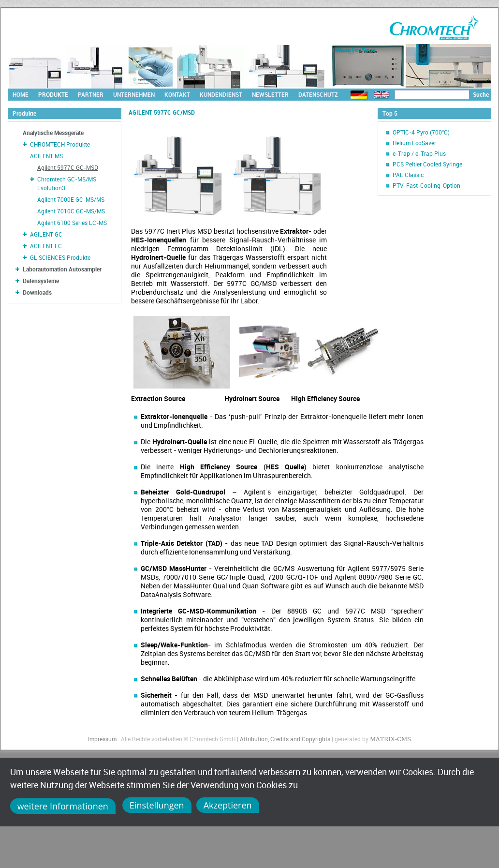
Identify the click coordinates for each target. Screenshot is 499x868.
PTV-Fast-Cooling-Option (426, 185)
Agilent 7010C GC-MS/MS (71, 211)
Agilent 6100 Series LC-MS (72, 223)
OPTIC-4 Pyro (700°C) (421, 132)
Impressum (102, 739)
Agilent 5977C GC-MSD (68, 167)
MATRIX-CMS (390, 739)
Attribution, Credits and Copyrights (285, 739)
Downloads (37, 292)
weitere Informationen (63, 806)
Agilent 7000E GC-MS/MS (71, 199)
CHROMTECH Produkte (60, 144)
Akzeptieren (228, 805)
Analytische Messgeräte (53, 133)
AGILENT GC (46, 234)
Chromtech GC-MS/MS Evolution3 (67, 183)
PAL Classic (408, 175)
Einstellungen (157, 805)
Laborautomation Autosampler (62, 269)
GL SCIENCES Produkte (60, 257)
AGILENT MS (46, 156)
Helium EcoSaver (414, 143)
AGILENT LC (46, 246)
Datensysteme (41, 281)
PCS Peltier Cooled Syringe (427, 164)
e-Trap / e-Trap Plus (419, 153)
